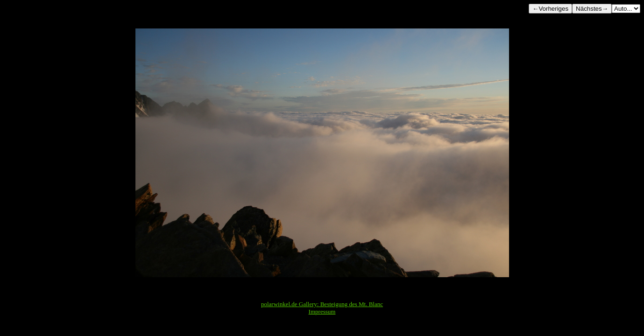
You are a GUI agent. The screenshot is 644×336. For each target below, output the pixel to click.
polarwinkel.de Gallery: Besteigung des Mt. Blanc (322, 304)
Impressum (322, 311)
